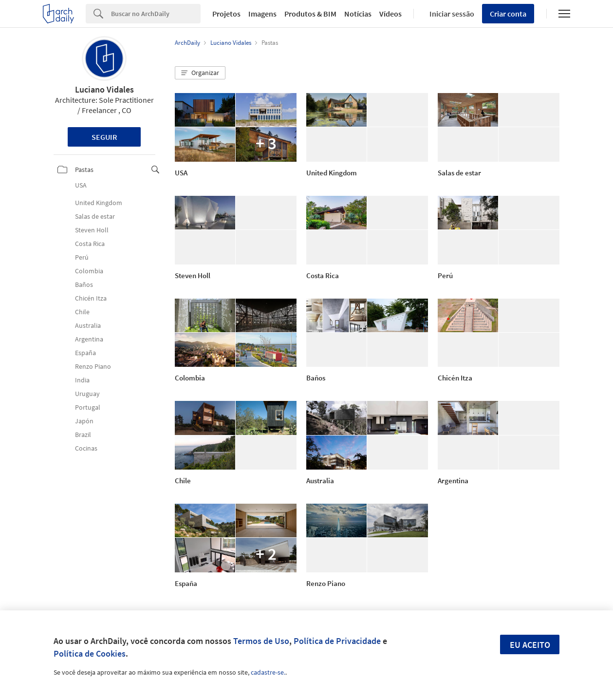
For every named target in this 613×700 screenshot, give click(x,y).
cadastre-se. (268, 672)
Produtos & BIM (310, 14)
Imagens (262, 14)
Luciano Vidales (104, 89)
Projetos (226, 14)
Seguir (104, 137)
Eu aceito (530, 645)
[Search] (156, 14)
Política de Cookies (90, 653)
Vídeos (390, 14)
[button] (200, 73)
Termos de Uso (261, 641)
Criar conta (508, 14)
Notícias (358, 14)
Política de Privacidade (337, 641)
